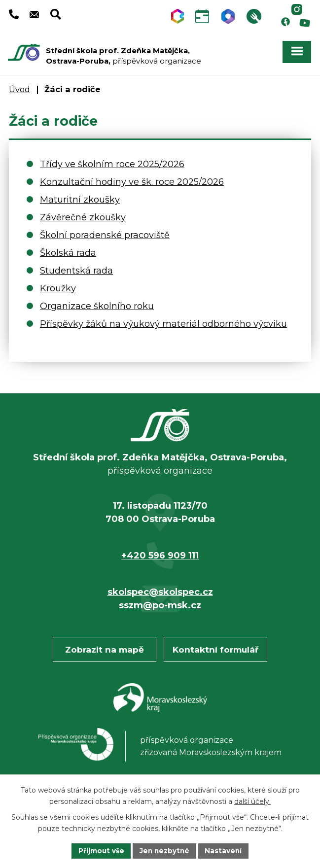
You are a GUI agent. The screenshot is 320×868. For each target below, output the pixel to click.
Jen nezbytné (164, 850)
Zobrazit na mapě (105, 646)
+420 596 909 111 (160, 552)
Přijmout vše (100, 850)
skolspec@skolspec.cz (160, 589)
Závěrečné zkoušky (83, 214)
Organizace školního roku (97, 303)
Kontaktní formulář (215, 646)
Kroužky (58, 285)
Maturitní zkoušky (80, 196)
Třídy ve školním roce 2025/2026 (112, 161)
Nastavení (225, 850)
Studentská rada (76, 267)
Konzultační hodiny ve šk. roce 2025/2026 (132, 178)
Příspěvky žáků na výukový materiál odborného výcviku (163, 320)
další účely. (252, 801)
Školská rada (68, 249)
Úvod (19, 86)
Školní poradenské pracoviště (105, 232)
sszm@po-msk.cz (160, 602)
